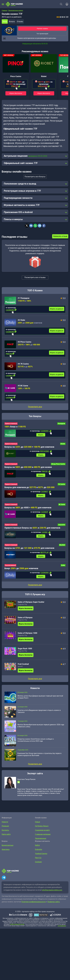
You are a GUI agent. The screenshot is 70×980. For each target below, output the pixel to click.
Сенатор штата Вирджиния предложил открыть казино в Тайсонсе (39, 713)
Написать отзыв (60, 236)
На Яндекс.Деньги (42, 827)
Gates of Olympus (25, 619)
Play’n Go (38, 859)
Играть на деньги (57, 309)
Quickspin (38, 863)
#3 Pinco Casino (25, 342)
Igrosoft (20, 668)
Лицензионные (40, 840)
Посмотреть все (35, 407)
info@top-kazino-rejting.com (52, 891)
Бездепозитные (7, 847)
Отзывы (20, 21)
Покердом (61, 424)
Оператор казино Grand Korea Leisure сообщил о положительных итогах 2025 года (36, 741)
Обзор (5, 21)
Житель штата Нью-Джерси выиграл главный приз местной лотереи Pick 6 (40, 698)
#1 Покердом (24, 298)
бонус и (15, 427)
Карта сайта (6, 836)
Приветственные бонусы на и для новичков (32, 529)
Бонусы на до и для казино (28, 467)
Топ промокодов (42, 34)
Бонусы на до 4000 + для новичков (28, 508)
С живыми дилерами (43, 836)
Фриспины (5, 851)
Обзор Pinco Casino (58, 464)
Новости (5, 823)
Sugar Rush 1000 (25, 650)
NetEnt (37, 847)
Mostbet (62, 546)
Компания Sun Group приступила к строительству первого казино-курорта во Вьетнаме (39, 756)
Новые (37, 823)
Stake (63, 566)
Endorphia (38, 851)
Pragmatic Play (22, 606)
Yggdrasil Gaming (41, 855)
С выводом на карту (42, 831)
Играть (41, 435)
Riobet (44, 76)
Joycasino (62, 526)
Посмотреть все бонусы (35, 177)
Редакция (5, 827)
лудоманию (62, 927)
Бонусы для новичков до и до (29, 488)
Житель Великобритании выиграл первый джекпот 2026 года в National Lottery (41, 727)
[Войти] (66, 4)
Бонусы (12, 21)
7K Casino (62, 485)
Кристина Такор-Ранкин (26, 781)
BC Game (62, 505)
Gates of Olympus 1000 (28, 634)
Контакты (5, 831)
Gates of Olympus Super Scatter (31, 603)
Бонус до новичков (21, 569)
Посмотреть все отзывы (35, 277)
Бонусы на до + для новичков (29, 447)
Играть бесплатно (16, 93)
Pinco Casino (16, 76)
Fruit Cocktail (23, 665)
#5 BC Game (23, 386)
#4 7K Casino (23, 364)
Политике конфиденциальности (34, 903)
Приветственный (11, 424)
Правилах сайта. (54, 903)
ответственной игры (17, 925)
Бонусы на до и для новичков (29, 549)
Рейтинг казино (42, 29)
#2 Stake (21, 320)
